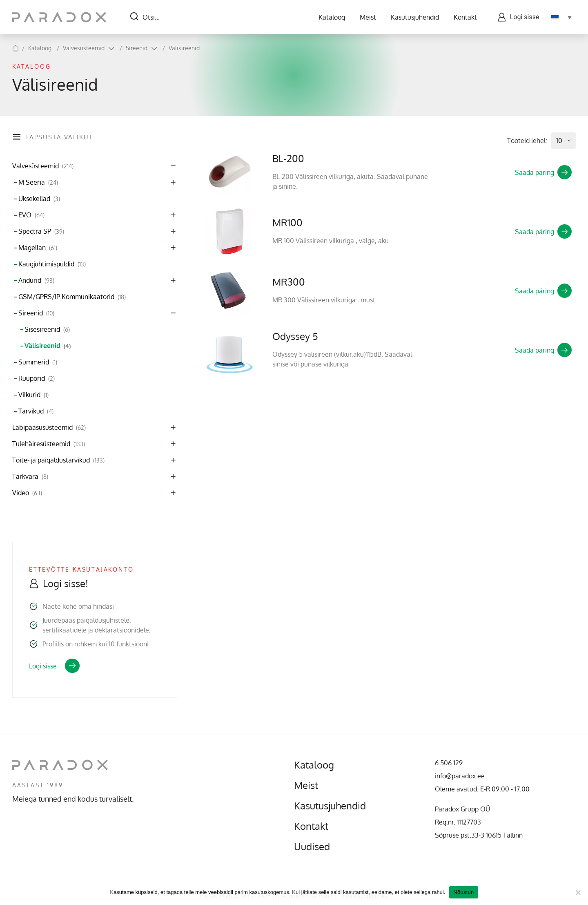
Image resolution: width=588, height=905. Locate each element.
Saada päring (543, 172)
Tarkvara (30, 477)
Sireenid (137, 48)
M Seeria (38, 182)
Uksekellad (39, 199)
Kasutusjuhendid (414, 17)
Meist (367, 17)
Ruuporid (37, 379)
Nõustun (463, 892)
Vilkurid (33, 395)
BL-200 (288, 158)
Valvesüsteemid (84, 48)
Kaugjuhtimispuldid (52, 264)
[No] (578, 892)
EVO (31, 215)
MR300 (289, 282)
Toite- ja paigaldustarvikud (58, 460)
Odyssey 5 (295, 336)
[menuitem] (561, 17)
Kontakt (465, 17)
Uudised (312, 847)
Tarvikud (36, 411)
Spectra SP (41, 231)
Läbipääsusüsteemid (49, 428)
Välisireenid (184, 48)
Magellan (38, 248)
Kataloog (331, 17)
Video (27, 493)
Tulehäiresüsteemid (49, 444)
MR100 (287, 222)
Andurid (36, 280)
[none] (561, 17)
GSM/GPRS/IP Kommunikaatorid (72, 297)
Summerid (38, 362)
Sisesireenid (47, 330)
